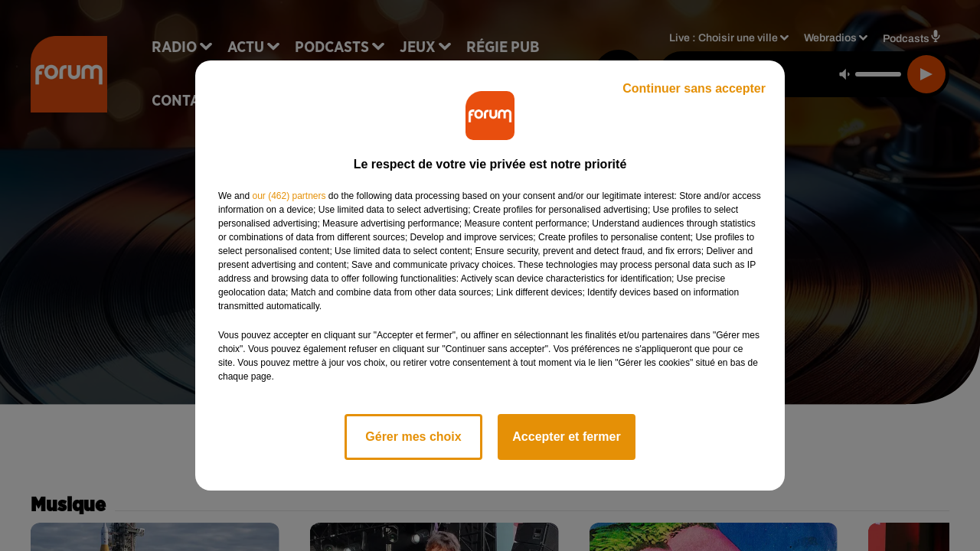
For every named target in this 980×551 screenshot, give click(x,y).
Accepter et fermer (566, 437)
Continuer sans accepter (694, 88)
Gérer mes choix (413, 437)
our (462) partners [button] (289, 196)
